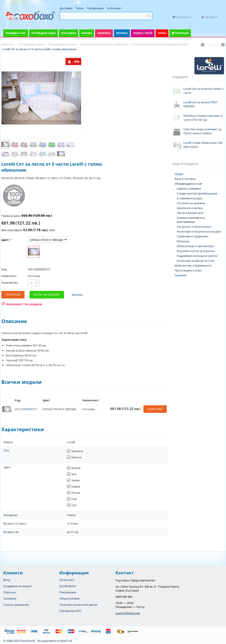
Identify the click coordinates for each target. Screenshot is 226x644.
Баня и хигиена (185, 179)
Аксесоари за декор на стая (195, 261)
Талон (80, 8)
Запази (77, 295)
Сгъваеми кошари (189, 198)
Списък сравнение (16, 605)
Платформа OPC (70, 611)
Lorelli (71, 442)
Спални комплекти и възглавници (191, 220)
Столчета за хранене (191, 203)
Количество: (10, 283)
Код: (4, 269)
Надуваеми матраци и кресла (197, 256)
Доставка (66, 8)
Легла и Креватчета (190, 213)
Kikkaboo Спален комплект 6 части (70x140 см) (203, 118)
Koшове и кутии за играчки (196, 251)
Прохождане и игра (188, 270)
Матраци (183, 241)
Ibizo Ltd (66, 641)
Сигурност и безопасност (194, 227)
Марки (162, 33)
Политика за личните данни (78, 605)
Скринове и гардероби (192, 236)
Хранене (180, 275)
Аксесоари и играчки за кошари (199, 231)
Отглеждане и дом (43, 33)
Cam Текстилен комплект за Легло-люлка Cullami (202, 131)
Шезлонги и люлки (190, 208)
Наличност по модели (24, 304)
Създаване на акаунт (18, 586)
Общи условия (69, 598)
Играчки (87, 33)
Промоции (182, 33)
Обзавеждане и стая (188, 184)
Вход (7, 580)
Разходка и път (16, 33)
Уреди (179, 174)
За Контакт (114, 8)
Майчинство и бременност (193, 265)
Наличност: (9, 276)
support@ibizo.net (128, 613)
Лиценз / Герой (143, 33)
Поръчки (10, 592)
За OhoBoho (68, 586)
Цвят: (5, 240)
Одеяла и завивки (189, 188)
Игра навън (69, 33)
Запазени (10, 598)
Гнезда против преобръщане (197, 193)
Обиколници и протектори (195, 246)
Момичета (104, 33)
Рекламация (95, 8)
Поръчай (13, 295)
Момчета (122, 33)
